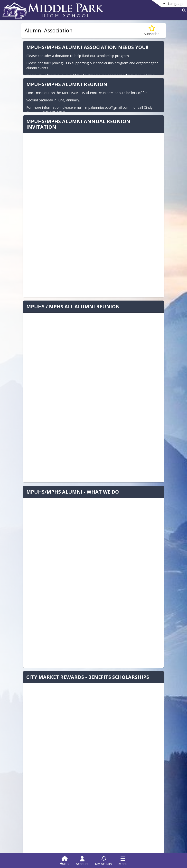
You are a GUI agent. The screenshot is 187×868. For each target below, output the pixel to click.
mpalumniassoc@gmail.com (107, 107)
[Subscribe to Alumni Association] (152, 31)
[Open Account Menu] (82, 861)
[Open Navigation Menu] (123, 861)
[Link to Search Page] (183, 10)
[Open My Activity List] (103, 861)
